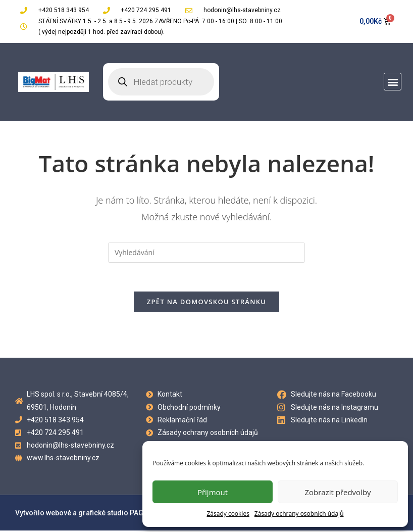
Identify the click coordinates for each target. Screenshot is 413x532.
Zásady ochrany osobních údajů (299, 514)
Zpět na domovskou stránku (206, 303)
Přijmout (213, 492)
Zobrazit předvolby (338, 492)
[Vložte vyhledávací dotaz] (206, 253)
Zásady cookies (228, 514)
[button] (393, 82)
